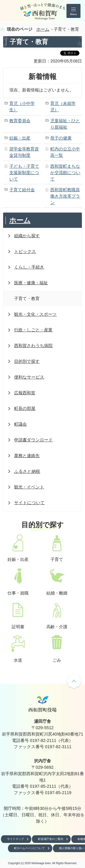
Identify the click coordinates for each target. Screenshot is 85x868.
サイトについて (29, 503)
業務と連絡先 (27, 456)
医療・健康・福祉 (31, 283)
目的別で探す (27, 361)
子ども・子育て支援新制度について (24, 173)
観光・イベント (29, 487)
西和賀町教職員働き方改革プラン (65, 196)
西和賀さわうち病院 (33, 346)
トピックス (25, 251)
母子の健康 (61, 138)
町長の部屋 (25, 408)
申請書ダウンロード (33, 440)
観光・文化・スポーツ (35, 314)
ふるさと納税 (27, 471)
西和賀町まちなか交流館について (65, 173)
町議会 (20, 424)
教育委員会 (20, 121)
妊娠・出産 (20, 138)
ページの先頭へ (74, 681)
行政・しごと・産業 (33, 330)
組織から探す (27, 236)
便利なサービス (29, 377)
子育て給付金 (22, 190)
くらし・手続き (29, 267)
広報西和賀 (25, 393)
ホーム (43, 29)
